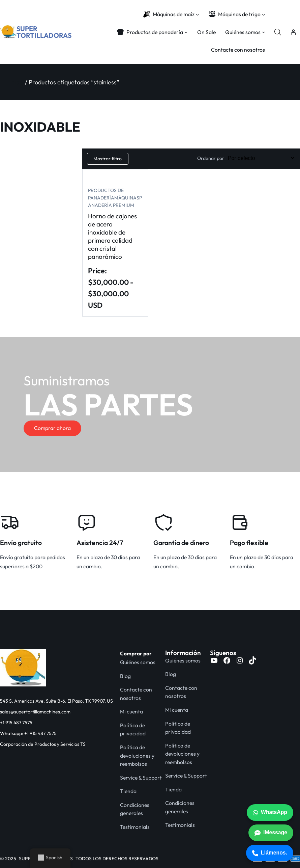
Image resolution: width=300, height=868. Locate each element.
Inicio (17, 82)
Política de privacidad (133, 729)
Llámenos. (270, 853)
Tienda (128, 791)
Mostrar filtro (108, 159)
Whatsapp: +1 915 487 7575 (28, 733)
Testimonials (135, 827)
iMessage (271, 833)
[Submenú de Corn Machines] (197, 14)
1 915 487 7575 (18, 723)
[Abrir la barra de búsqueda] (278, 32)
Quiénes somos (138, 662)
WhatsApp (270, 812)
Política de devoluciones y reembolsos (137, 755)
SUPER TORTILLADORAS (44, 32)
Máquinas (127, 198)
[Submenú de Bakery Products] (186, 32)
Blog (125, 676)
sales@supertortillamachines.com (35, 712)
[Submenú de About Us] (263, 32)
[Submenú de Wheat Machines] (263, 14)
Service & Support (141, 778)
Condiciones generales (135, 809)
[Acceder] (293, 32)
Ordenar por (211, 158)
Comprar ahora (52, 428)
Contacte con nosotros (136, 694)
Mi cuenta (131, 711)
